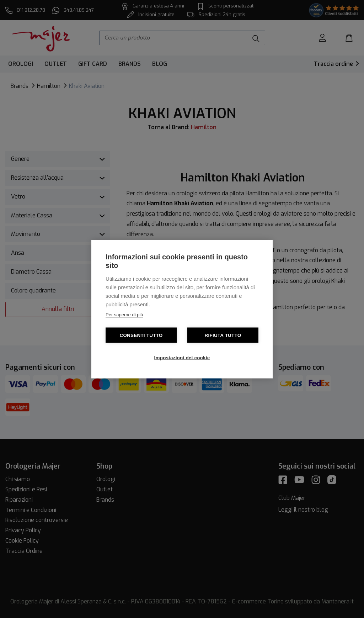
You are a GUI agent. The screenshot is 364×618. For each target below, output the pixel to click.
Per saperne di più (124, 314)
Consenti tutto (141, 335)
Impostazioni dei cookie (182, 357)
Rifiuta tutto (223, 335)
